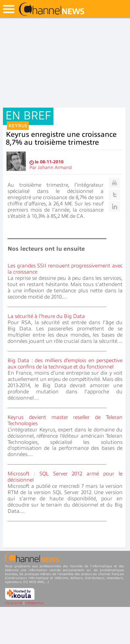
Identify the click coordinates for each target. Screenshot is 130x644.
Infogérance (34, 603)
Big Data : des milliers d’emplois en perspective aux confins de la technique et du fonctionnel (65, 364)
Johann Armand (55, 167)
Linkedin (114, 206)
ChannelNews (52, 10)
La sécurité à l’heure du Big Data (46, 316)
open (9, 9)
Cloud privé (14, 603)
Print (114, 183)
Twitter (114, 195)
